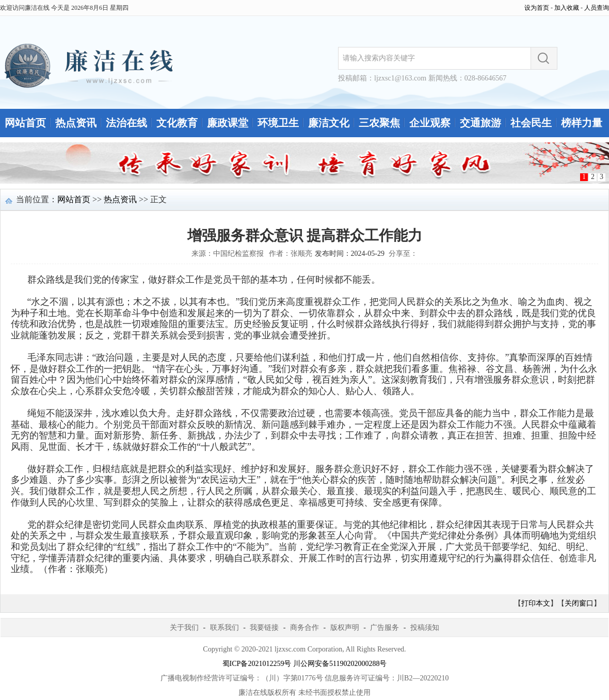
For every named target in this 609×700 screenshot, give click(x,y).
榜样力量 (582, 123)
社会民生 (531, 123)
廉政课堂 (228, 123)
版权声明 (345, 628)
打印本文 (536, 603)
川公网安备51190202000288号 (340, 664)
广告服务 (384, 628)
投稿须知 (425, 628)
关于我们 (184, 628)
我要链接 (264, 628)
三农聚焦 (379, 123)
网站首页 (25, 123)
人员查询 (597, 8)
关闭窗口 (579, 603)
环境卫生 (278, 123)
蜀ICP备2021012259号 (257, 664)
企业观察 (430, 123)
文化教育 (177, 123)
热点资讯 (76, 123)
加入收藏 (567, 8)
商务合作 (304, 628)
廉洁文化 (329, 123)
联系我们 (225, 628)
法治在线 (126, 123)
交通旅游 (480, 123)
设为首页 (537, 8)
